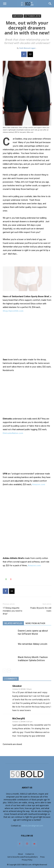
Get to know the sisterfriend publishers (23, 857)
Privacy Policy (27, 860)
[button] (5, 4)
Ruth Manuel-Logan (27, 48)
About (20, 854)
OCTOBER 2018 (32, 16)
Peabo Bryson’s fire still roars (41, 609)
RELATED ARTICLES (13, 623)
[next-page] (9, 671)
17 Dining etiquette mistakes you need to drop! (13, 611)
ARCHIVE (18, 16)
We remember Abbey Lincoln (33, 644)
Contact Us (30, 854)
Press (42, 857)
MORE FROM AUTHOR (35, 623)
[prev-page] (4, 671)
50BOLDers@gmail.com (32, 826)
